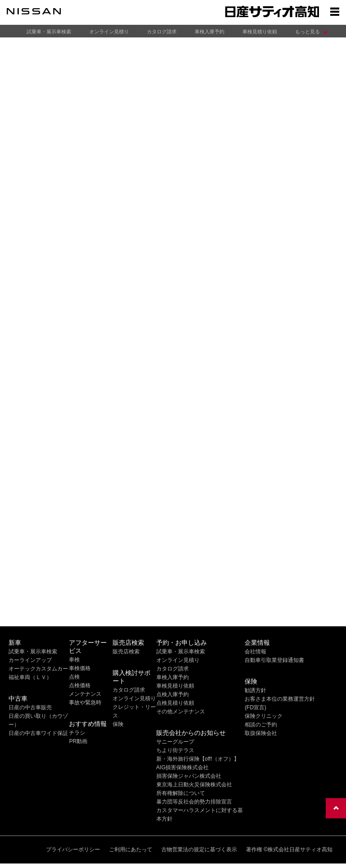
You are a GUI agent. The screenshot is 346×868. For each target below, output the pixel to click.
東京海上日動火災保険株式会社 (194, 785)
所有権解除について (181, 793)
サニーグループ (175, 742)
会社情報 (255, 652)
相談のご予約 (261, 725)
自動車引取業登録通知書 (274, 660)
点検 (74, 677)
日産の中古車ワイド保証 (38, 733)
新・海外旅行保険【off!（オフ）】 (198, 759)
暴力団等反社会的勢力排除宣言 (194, 802)
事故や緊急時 (85, 703)
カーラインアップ (30, 660)
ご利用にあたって (131, 850)
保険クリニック (264, 716)
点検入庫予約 (173, 694)
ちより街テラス (175, 750)
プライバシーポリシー (73, 850)
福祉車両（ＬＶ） (30, 677)
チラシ (77, 733)
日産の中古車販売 (30, 707)
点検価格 (80, 685)
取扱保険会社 (261, 733)
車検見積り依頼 (260, 32)
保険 (118, 724)
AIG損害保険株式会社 (183, 767)
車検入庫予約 (209, 32)
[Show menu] (335, 11)
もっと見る (307, 32)
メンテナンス (85, 694)
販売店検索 (126, 652)
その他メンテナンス (181, 712)
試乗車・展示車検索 (49, 32)
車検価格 (80, 668)
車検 (74, 660)
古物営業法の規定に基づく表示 (199, 850)
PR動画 (78, 741)
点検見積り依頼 (175, 703)
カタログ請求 (162, 32)
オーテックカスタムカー (38, 669)
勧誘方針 (255, 690)
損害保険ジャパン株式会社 (189, 776)
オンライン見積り (109, 32)
